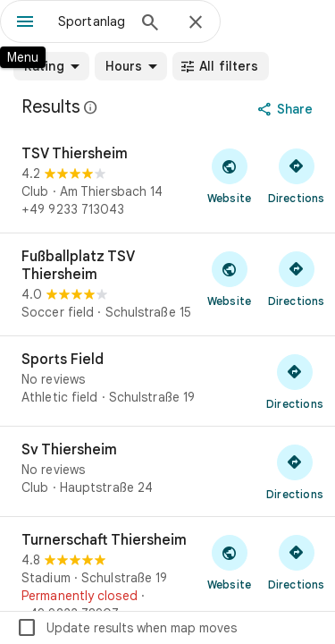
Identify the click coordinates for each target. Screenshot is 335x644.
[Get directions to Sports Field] (295, 381)
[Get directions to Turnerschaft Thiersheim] (296, 562)
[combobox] (92, 21)
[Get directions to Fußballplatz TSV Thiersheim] (296, 278)
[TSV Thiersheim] (167, 182)
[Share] (287, 109)
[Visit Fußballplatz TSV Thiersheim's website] (229, 278)
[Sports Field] (167, 381)
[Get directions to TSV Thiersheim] (296, 175)
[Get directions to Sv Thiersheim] (295, 471)
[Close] (196, 23)
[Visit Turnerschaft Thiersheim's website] (229, 562)
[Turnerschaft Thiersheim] (167, 577)
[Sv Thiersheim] (167, 471)
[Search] (150, 24)
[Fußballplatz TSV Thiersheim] (167, 284)
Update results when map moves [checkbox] (126, 628)
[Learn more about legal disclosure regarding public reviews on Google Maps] (91, 107)
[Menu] (25, 23)
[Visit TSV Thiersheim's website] (229, 175)
